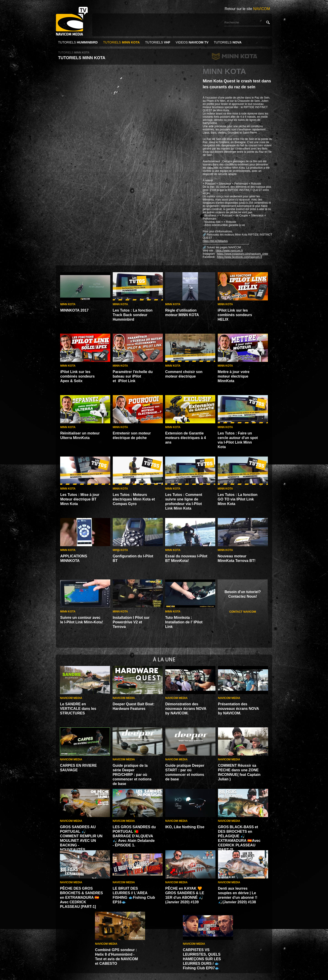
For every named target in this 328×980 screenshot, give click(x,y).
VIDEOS (192, 42)
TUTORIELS (78, 42)
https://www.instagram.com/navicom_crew (242, 254)
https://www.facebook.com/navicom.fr (240, 257)
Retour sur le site (247, 9)
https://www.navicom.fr (229, 251)
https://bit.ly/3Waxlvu (215, 241)
